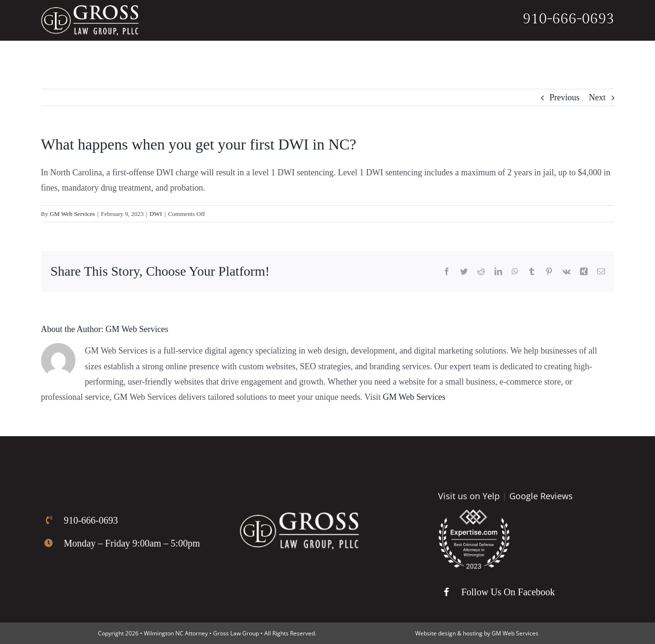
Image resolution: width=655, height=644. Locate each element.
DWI (156, 214)
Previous (564, 97)
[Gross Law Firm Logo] (299, 516)
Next (597, 97)
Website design (435, 633)
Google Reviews (541, 496)
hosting (473, 633)
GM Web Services (72, 214)
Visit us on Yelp (469, 496)
